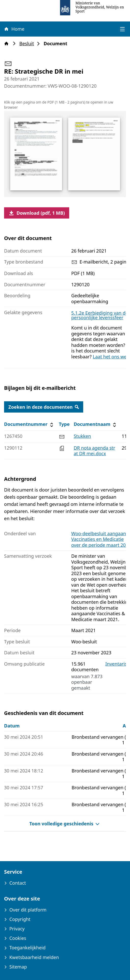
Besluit (28, 44)
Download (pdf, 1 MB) (37, 213)
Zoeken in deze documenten (44, 407)
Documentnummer (29, 424)
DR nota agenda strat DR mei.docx (95, 451)
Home (14, 29)
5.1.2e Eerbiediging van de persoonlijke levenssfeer (100, 315)
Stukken (82, 436)
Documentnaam (96, 424)
